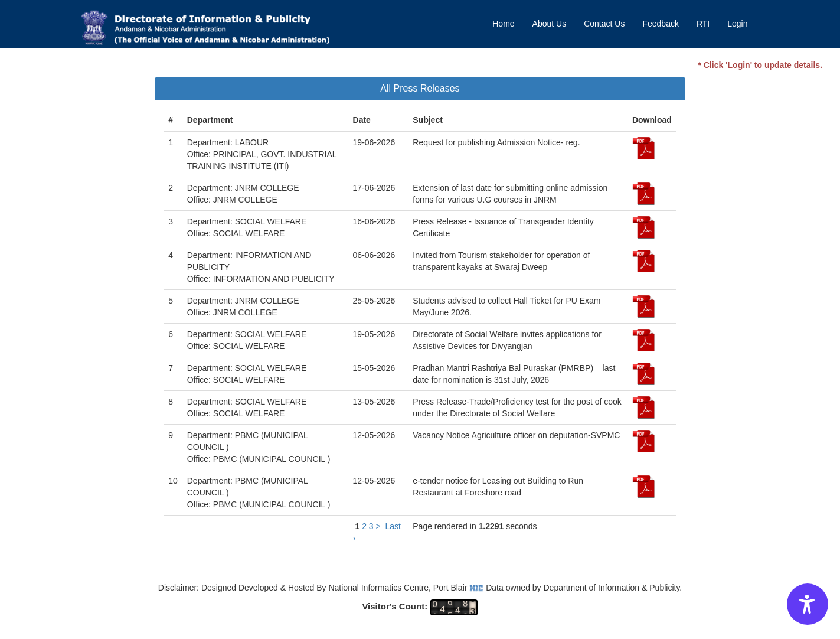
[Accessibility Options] (808, 604)
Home (503, 24)
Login (737, 24)
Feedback (660, 24)
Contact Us (604, 24)
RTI (703, 24)
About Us (550, 24)
